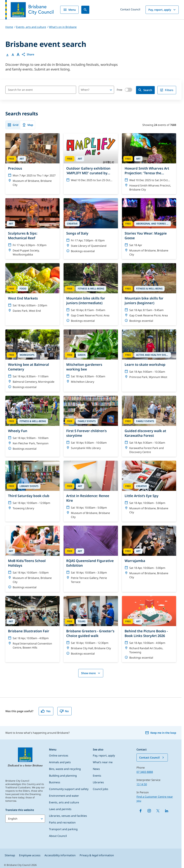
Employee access (30, 855)
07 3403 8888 (145, 772)
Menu (69, 10)
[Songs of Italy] (91, 227)
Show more (91, 673)
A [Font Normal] (7, 55)
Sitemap (10, 855)
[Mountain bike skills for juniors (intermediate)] (91, 294)
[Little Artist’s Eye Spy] (149, 489)
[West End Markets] (32, 289)
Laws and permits (60, 809)
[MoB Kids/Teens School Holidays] (32, 559)
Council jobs (101, 789)
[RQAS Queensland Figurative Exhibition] (91, 556)
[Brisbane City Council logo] (29, 10)
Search (145, 90)
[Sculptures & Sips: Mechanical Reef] (32, 229)
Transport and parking (63, 829)
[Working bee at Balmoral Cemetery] (32, 361)
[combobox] (91, 90)
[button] (28, 54)
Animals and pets (60, 762)
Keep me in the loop (161, 733)
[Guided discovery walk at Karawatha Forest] (149, 426)
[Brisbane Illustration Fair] (32, 624)
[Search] (85, 10)
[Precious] (32, 161)
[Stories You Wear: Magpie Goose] (149, 229)
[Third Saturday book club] (32, 487)
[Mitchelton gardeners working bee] (91, 358)
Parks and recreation (62, 822)
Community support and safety (69, 789)
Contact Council (130, 9)
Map (28, 125)
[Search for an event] (41, 90)
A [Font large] (18, 54)
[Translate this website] (25, 819)
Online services (59, 756)
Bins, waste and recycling (65, 769)
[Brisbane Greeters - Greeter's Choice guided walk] (91, 627)
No (64, 711)
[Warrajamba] (149, 554)
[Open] (111, 90)
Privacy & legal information (97, 855)
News (96, 769)
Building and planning (63, 776)
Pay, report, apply (162, 10)
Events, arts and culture (64, 802)
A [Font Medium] (13, 55)
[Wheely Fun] (32, 425)
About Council (58, 836)
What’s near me (103, 762)
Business (55, 782)
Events (97, 776)
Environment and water (64, 796)
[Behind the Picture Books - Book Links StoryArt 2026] (149, 629)
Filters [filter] (166, 90)
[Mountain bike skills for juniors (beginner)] (149, 294)
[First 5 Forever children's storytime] (91, 424)
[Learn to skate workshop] (149, 356)
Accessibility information (60, 855)
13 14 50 (142, 784)
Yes (46, 711)
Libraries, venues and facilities (68, 816)
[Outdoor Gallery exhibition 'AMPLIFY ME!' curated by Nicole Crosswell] (91, 159)
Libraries (98, 782)
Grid (13, 125)
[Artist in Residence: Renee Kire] (91, 491)
